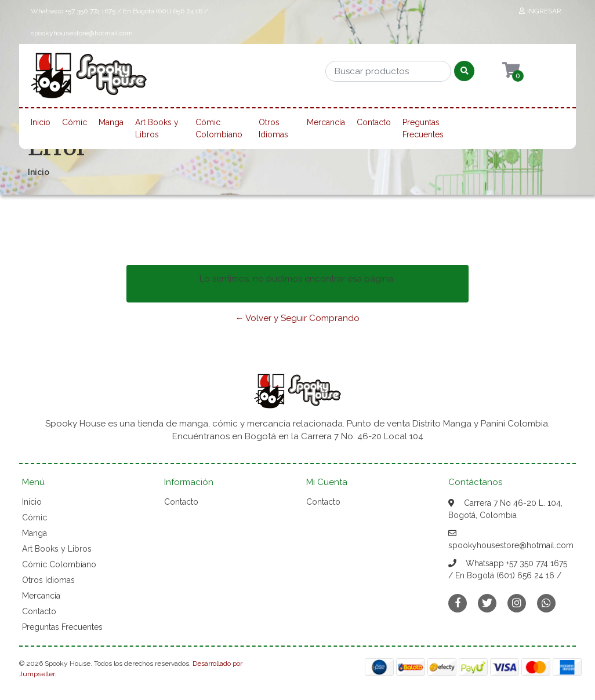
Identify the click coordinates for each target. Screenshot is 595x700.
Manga (111, 122)
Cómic (75, 122)
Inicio (41, 122)
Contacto (374, 122)
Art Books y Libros (157, 128)
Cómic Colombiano (219, 128)
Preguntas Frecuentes (423, 128)
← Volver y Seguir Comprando (297, 318)
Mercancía (326, 122)
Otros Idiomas (273, 128)
